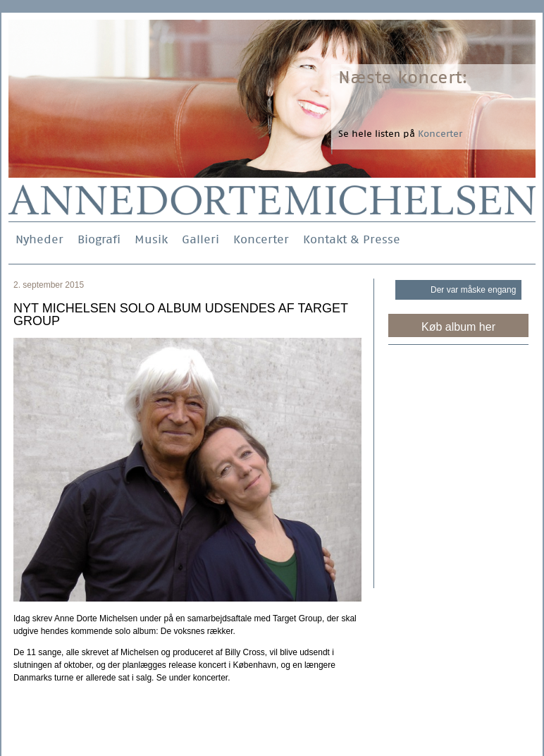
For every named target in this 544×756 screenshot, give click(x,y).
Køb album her (458, 327)
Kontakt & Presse (352, 239)
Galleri (200, 239)
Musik (151, 239)
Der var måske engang (473, 290)
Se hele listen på (400, 134)
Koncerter (261, 239)
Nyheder (39, 239)
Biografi (99, 239)
